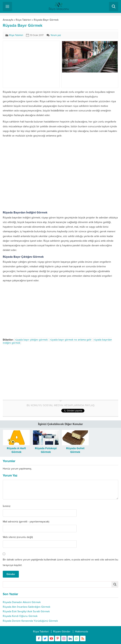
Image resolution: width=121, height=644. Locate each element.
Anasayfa (8, 20)
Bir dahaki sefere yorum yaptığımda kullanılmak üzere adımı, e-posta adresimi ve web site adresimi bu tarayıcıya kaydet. (61, 562)
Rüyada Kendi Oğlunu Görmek (20, 616)
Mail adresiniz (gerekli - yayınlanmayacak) (26, 522)
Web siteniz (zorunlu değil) (18, 537)
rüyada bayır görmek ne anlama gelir (71, 340)
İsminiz (7, 506)
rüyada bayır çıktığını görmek (31, 340)
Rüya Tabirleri (23, 20)
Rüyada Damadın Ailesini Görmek (22, 602)
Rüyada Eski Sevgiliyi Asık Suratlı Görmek (26, 611)
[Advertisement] (31, 64)
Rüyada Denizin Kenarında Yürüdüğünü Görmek (30, 621)
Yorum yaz (56, 35)
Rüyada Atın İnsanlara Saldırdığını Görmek (27, 607)
